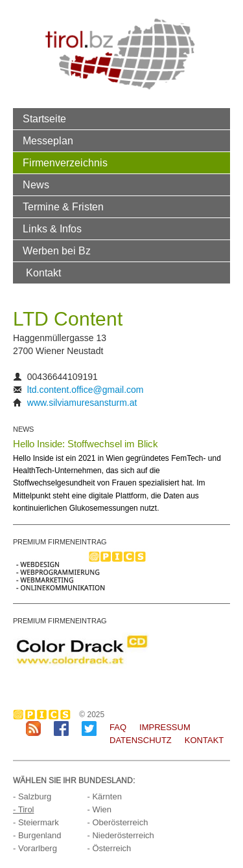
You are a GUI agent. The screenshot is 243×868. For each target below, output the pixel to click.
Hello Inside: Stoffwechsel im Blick (86, 444)
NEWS (23, 429)
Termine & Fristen (63, 206)
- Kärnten (104, 796)
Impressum (165, 727)
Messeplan (48, 140)
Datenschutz (141, 740)
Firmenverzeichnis (65, 162)
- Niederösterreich (120, 835)
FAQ (118, 727)
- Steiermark (36, 822)
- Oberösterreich (117, 822)
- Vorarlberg (35, 848)
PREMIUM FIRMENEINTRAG (60, 542)
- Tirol (24, 809)
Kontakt (43, 273)
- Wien (99, 809)
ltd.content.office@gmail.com (86, 390)
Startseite (44, 118)
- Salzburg (32, 796)
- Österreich (109, 848)
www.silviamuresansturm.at (82, 403)
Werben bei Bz (57, 250)
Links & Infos (52, 228)
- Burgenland (37, 835)
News (36, 184)
